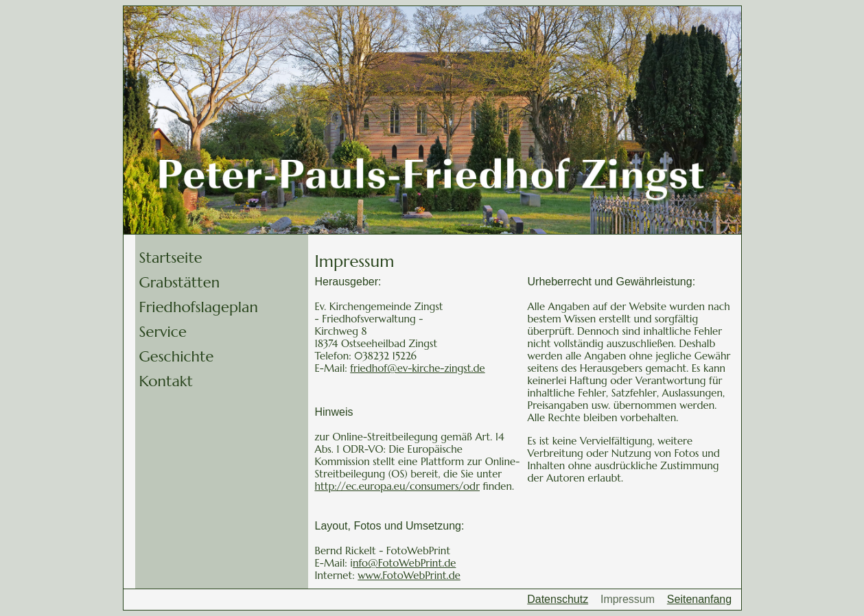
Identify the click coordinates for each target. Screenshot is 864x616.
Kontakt (166, 381)
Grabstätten (180, 282)
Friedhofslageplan (199, 307)
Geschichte (177, 356)
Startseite (171, 258)
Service (163, 332)
